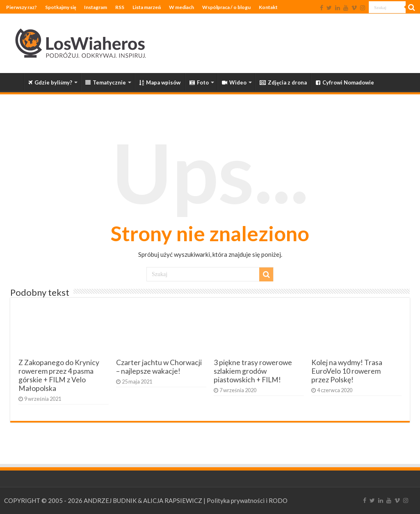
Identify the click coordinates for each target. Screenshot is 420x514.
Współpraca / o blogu (226, 7)
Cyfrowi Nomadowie (345, 82)
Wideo (234, 82)
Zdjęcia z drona (283, 82)
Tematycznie (106, 82)
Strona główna (13, 82)
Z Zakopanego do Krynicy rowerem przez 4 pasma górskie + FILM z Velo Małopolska (59, 375)
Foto (199, 82)
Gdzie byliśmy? (50, 82)
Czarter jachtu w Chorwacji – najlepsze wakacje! (159, 367)
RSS (120, 7)
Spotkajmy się (60, 7)
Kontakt (268, 7)
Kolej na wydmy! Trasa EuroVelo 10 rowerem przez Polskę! (347, 371)
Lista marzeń (147, 7)
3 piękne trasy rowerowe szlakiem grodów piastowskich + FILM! (253, 371)
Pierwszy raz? (22, 7)
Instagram (96, 7)
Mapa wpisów (160, 82)
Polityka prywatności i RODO (247, 500)
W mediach (181, 7)
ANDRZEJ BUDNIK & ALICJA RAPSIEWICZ (143, 500)
